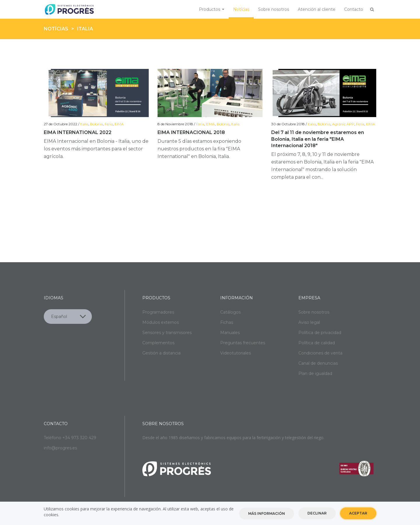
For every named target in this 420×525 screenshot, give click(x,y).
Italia (84, 124)
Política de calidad (317, 343)
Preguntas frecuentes (243, 343)
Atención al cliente (317, 9)
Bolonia (97, 124)
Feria (109, 124)
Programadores (158, 312)
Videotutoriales (236, 353)
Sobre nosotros (274, 9)
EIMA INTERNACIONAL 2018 (191, 132)
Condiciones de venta (320, 353)
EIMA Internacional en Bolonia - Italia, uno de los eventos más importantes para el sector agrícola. (96, 149)
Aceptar (358, 513)
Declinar (317, 513)
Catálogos (230, 312)
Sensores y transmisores (167, 333)
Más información (267, 514)
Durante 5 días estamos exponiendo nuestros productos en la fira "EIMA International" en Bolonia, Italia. (199, 149)
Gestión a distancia (161, 353)
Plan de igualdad (315, 373)
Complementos (158, 343)
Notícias (241, 9)
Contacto (354, 9)
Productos (212, 9)
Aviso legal (309, 322)
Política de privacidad (320, 333)
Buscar (372, 9)
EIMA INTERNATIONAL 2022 (78, 132)
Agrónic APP (343, 124)
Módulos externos (161, 322)
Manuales (230, 333)
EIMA (119, 124)
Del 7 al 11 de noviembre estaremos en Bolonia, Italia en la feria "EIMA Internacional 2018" (318, 139)
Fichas (227, 322)
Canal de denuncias (318, 363)
